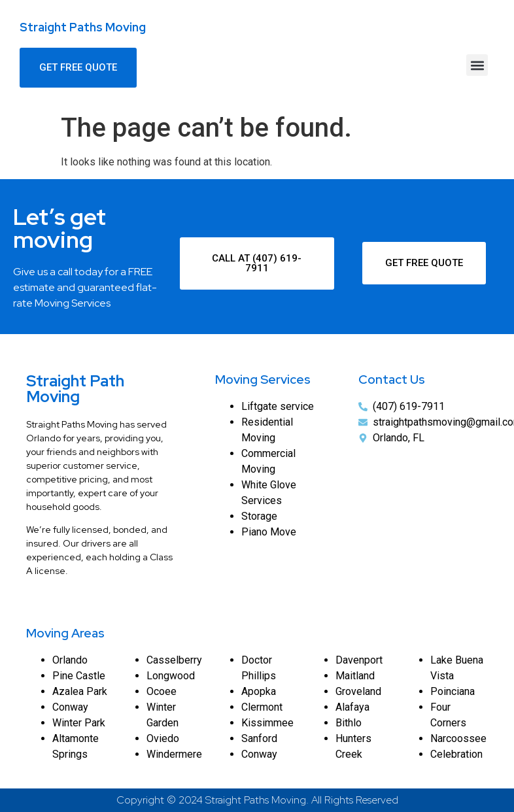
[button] (477, 65)
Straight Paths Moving (83, 27)
